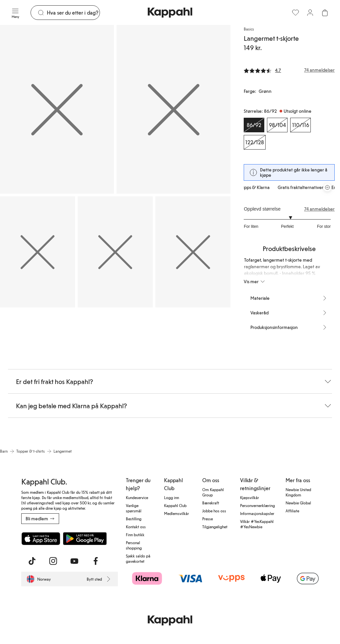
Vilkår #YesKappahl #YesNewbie (257, 524)
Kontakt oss (136, 527)
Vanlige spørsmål (134, 508)
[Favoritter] (296, 13)
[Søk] (73, 13)
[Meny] (15, 13)
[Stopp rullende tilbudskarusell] (327, 187)
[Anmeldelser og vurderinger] (289, 70)
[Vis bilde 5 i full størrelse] (193, 252)
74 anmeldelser (319, 209)
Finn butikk (135, 535)
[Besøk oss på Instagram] (53, 561)
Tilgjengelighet (215, 527)
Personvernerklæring (257, 505)
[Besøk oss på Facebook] (96, 561)
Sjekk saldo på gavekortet (138, 558)
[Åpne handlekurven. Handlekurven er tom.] (325, 13)
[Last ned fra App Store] (41, 539)
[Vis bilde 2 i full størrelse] (173, 109)
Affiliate (292, 511)
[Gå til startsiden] (170, 13)
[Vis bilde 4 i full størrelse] (115, 252)
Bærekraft (211, 503)
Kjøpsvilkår (250, 497)
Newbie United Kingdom (298, 492)
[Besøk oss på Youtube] (74, 561)
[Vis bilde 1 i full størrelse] (57, 109)
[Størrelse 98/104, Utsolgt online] (277, 125)
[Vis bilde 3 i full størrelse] (38, 252)
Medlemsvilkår (176, 513)
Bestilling (134, 519)
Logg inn (171, 497)
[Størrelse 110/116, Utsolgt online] (300, 125)
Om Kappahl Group (213, 492)
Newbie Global (298, 503)
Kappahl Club (175, 505)
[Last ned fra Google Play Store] (85, 539)
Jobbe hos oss (214, 511)
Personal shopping (134, 545)
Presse (208, 519)
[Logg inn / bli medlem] (310, 13)
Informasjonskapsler (257, 513)
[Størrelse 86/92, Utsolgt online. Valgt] (254, 125)
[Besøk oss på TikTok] (32, 561)
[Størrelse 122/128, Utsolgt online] (255, 142)
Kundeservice (137, 497)
